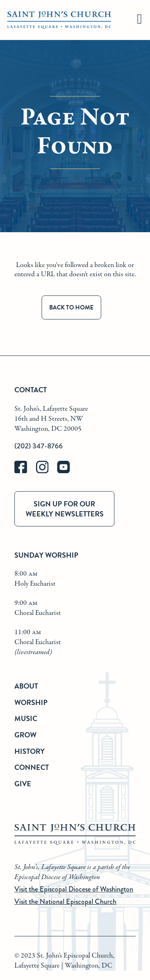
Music (26, 718)
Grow (25, 735)
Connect (32, 767)
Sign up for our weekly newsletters (65, 509)
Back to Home (71, 307)
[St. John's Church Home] (59, 20)
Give (23, 784)
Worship (31, 702)
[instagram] (47, 471)
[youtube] (67, 471)
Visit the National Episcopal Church (65, 902)
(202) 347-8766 (39, 446)
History (30, 751)
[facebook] (25, 471)
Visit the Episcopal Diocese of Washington (74, 889)
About (26, 686)
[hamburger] (140, 20)
